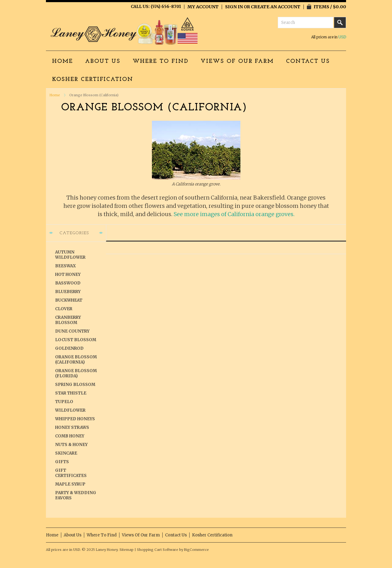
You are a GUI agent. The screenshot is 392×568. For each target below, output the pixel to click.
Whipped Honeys (75, 419)
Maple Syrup (70, 484)
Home (55, 95)
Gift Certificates (71, 473)
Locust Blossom (76, 340)
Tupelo (64, 402)
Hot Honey (68, 274)
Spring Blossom (75, 385)
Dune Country (72, 331)
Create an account (276, 7)
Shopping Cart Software (158, 550)
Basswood (68, 283)
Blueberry (68, 292)
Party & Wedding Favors (76, 495)
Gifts (62, 462)
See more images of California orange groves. (234, 214)
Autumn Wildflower (70, 255)
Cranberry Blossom (68, 320)
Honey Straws (72, 427)
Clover (64, 309)
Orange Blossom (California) (76, 360)
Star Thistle (71, 393)
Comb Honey (70, 436)
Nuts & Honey (71, 445)
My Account (203, 7)
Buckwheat (69, 300)
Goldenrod (69, 348)
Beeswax (65, 266)
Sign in (234, 7)
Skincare (66, 453)
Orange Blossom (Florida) (76, 373)
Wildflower (70, 410)
